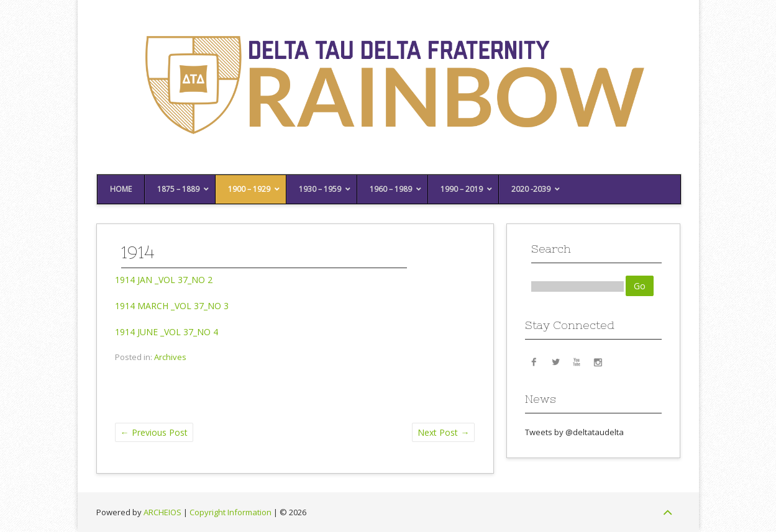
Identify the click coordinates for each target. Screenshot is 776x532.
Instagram (598, 361)
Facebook (534, 361)
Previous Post (154, 432)
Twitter (555, 361)
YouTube (577, 361)
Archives (170, 357)
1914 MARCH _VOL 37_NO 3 (172, 306)
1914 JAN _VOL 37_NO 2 (164, 280)
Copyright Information (231, 512)
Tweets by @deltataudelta (574, 432)
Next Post (443, 432)
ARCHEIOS (162, 512)
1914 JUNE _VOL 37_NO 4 (167, 332)
